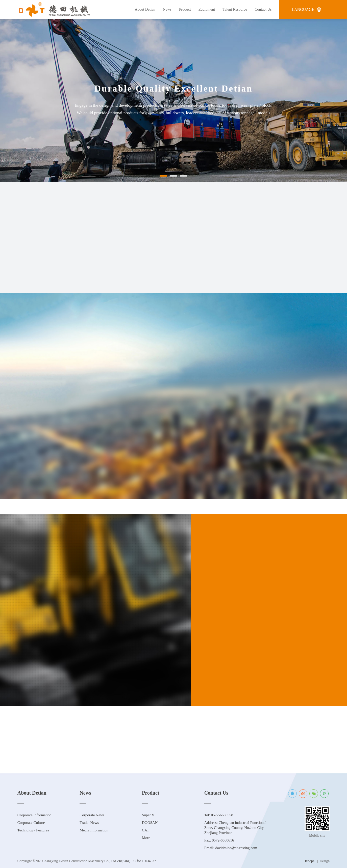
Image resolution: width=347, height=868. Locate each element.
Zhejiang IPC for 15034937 (136, 861)
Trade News (89, 823)
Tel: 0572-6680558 (219, 815)
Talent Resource (235, 9)
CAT (145, 830)
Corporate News (92, 815)
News (167, 9)
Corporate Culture (31, 823)
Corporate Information (34, 815)
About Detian (145, 9)
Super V (148, 815)
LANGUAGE (307, 10)
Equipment (207, 9)
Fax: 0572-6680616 (219, 840)
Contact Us (263, 9)
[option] (173, 100)
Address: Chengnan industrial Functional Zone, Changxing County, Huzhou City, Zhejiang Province (235, 828)
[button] (163, 180)
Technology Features (33, 830)
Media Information (94, 830)
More (146, 838)
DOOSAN (150, 823)
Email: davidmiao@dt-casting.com (231, 848)
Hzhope (309, 861)
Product (185, 9)
